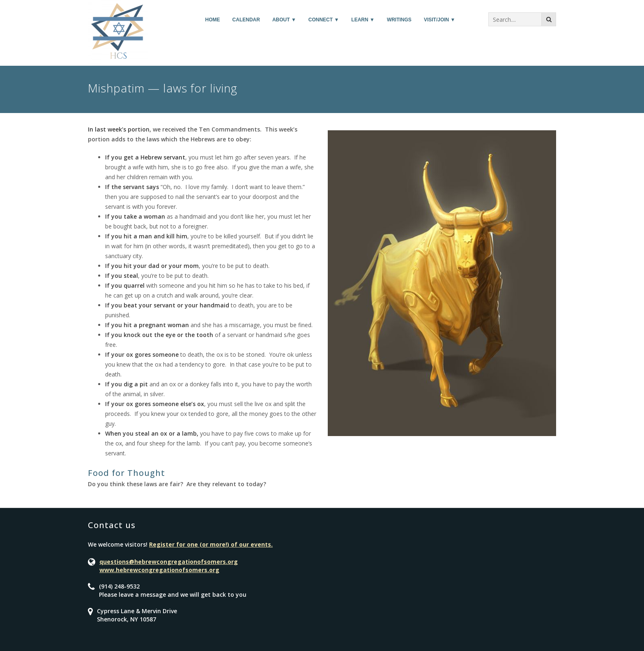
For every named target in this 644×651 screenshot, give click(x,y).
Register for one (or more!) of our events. (211, 544)
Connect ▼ (324, 20)
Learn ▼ (363, 20)
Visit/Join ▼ (440, 20)
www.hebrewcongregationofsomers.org (159, 570)
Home (213, 20)
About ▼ (284, 20)
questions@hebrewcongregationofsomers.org (169, 562)
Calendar (246, 20)
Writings (399, 20)
